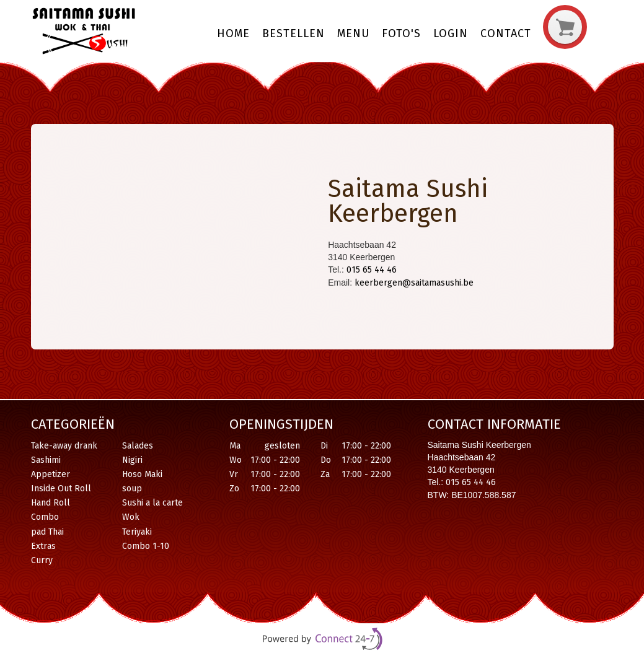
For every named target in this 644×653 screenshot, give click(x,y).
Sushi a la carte (152, 503)
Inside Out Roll (61, 489)
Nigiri (132, 460)
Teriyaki (137, 532)
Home (233, 33)
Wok (131, 517)
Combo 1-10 (146, 546)
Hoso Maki (142, 474)
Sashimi (46, 460)
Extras (43, 546)
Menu (353, 33)
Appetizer (51, 474)
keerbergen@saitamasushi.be (414, 283)
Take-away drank (64, 446)
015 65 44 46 (372, 270)
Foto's (401, 33)
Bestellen (293, 33)
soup (132, 489)
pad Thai (47, 532)
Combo (45, 517)
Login (451, 33)
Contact (506, 33)
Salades (138, 446)
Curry (42, 560)
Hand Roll (51, 503)
